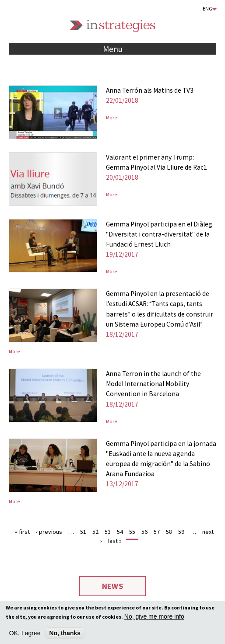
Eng (207, 9)
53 (108, 532)
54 (120, 532)
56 (144, 532)
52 (95, 532)
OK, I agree (25, 635)
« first (22, 532)
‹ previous (49, 532)
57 (157, 532)
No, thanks (65, 635)
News (112, 586)
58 (169, 532)
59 (181, 532)
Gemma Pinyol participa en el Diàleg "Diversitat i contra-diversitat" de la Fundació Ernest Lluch (159, 234)
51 (83, 532)
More (111, 118)
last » (115, 541)
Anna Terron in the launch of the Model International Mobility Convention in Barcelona (153, 384)
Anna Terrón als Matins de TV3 (150, 90)
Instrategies (112, 26)
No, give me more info (154, 618)
